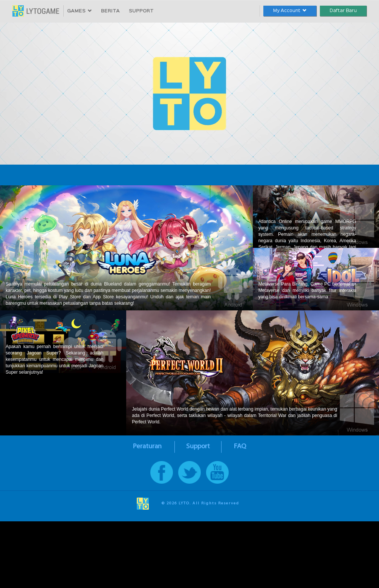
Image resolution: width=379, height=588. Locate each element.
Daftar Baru (343, 11)
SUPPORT (141, 11)
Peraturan (147, 447)
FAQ (240, 447)
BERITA (110, 11)
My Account (290, 11)
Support (198, 447)
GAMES (79, 11)
